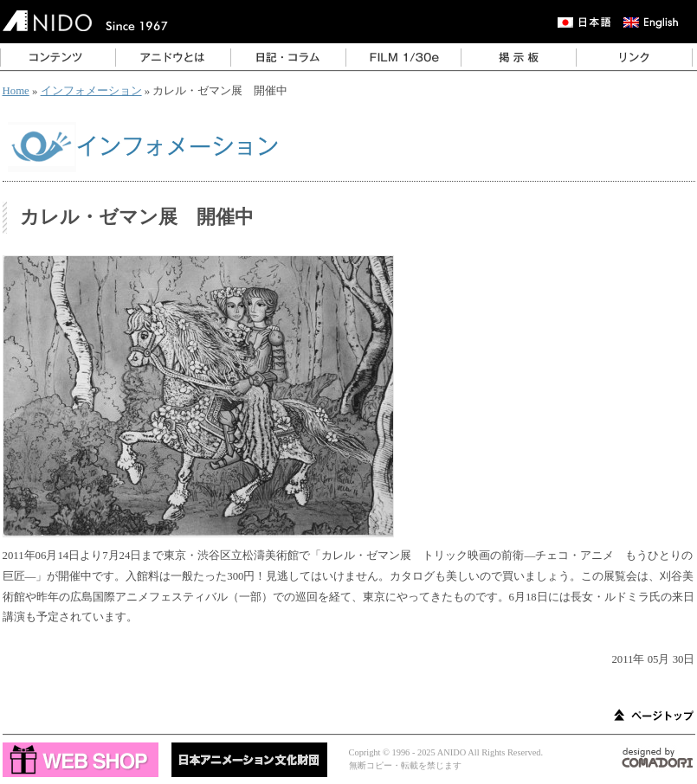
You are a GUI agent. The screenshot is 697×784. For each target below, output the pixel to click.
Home (16, 91)
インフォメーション (91, 91)
